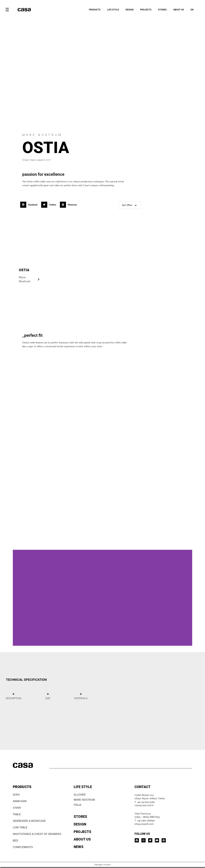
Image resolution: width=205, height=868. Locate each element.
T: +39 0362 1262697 (145, 821)
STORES (162, 10)
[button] (30, 205)
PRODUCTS (95, 10)
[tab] (13, 696)
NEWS (79, 847)
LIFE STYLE (113, 10)
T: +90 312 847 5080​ (145, 802)
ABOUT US (179, 10)
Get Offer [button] (130, 205)
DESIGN (130, 10)
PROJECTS (146, 10)
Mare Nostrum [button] (30, 279)
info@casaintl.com (144, 824)
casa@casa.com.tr (144, 805)
